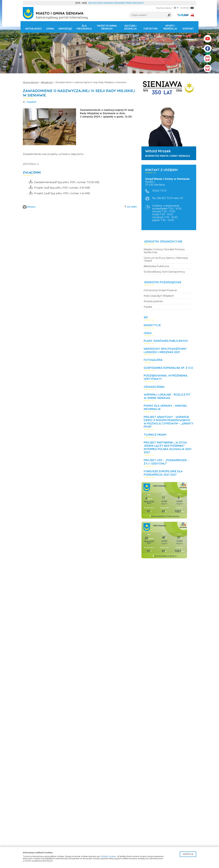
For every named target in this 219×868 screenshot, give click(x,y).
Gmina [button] (50, 29)
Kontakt (188, 29)
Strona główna (31, 82)
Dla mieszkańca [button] (84, 27)
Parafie (148, 307)
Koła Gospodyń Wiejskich (159, 296)
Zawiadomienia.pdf (43, 182)
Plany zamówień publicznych (166, 341)
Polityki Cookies (108, 856)
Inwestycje (152, 325)
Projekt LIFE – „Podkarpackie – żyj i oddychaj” (166, 462)
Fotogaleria (153, 360)
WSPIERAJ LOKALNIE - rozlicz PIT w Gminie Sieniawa (167, 396)
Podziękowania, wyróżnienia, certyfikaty (166, 377)
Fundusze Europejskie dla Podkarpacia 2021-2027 (163, 473)
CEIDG (148, 333)
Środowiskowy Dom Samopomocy (164, 272)
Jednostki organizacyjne (163, 242)
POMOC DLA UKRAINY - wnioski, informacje (166, 407)
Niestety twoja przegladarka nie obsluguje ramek (164, 500)
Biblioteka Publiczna (156, 266)
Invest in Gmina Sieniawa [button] (107, 27)
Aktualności (33, 29)
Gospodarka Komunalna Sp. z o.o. (169, 368)
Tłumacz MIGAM (155, 435)
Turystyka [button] (150, 29)
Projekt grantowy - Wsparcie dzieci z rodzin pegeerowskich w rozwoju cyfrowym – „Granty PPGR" (169, 422)
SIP (146, 317)
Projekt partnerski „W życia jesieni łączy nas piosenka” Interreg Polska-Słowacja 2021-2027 (168, 448)
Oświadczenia (154, 387)
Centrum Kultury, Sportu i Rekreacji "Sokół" (166, 259)
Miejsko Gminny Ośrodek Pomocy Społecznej (164, 251)
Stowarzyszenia (153, 301)
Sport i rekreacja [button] (170, 27)
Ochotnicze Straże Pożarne (160, 290)
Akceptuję (188, 854)
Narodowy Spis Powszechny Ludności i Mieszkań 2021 (165, 351)
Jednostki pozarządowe (163, 282)
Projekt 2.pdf (39, 193)
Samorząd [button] (65, 29)
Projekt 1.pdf (39, 188)
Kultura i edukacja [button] (130, 27)
